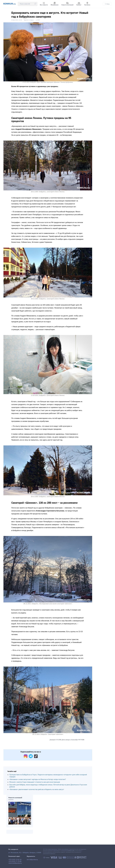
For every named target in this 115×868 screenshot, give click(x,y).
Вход (107, 4)
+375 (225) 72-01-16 (15, 860)
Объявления (55, 4)
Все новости (44, 4)
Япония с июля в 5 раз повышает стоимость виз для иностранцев (35, 782)
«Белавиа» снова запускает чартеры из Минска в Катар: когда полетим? (38, 779)
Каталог (79, 4)
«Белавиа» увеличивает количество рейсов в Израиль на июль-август (37, 789)
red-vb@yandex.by (32, 860)
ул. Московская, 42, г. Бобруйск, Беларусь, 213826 (25, 853)
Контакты (87, 4)
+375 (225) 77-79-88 (15, 861)
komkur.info (71, 851)
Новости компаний (67, 4)
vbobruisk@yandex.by (15, 863)
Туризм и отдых (29, 20)
